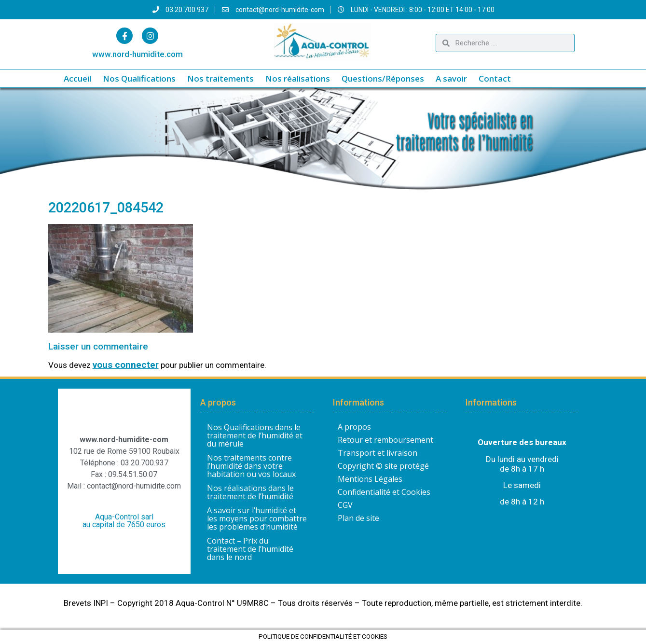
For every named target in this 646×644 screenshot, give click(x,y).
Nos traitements (220, 78)
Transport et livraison (378, 453)
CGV (345, 505)
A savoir (451, 78)
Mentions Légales (370, 479)
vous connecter (126, 365)
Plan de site (358, 518)
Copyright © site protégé (383, 466)
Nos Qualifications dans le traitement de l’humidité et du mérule (255, 435)
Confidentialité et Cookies (384, 492)
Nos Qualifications (139, 78)
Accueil (77, 78)
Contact (495, 78)
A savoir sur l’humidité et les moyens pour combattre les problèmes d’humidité (257, 518)
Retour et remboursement (385, 440)
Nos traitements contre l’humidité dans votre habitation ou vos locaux (251, 466)
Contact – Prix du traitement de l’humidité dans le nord (250, 549)
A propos (354, 427)
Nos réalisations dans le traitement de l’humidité (250, 492)
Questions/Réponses (383, 78)
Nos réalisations (298, 78)
